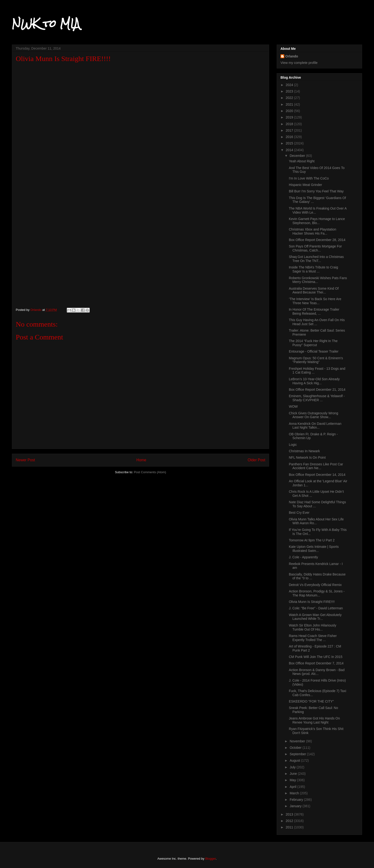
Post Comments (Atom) (150, 472)
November (298, 741)
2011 (290, 827)
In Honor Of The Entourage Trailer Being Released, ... (314, 311)
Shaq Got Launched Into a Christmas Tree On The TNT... (316, 259)
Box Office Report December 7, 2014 (316, 663)
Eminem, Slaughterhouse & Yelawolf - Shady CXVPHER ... (317, 398)
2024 (290, 85)
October (296, 748)
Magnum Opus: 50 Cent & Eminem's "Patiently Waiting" (316, 360)
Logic (293, 445)
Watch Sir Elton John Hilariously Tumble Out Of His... (313, 627)
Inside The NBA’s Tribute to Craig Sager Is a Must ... (313, 269)
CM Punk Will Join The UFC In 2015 (316, 657)
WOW (293, 406)
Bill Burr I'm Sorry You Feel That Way (316, 191)
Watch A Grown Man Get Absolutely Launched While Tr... (315, 617)
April (293, 787)
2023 (290, 91)
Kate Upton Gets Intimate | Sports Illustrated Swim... (314, 549)
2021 (290, 104)
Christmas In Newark (304, 451)
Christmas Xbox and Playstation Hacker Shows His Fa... (312, 231)
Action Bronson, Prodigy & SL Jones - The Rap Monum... (317, 593)
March (295, 793)
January (296, 806)
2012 (290, 821)
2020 (290, 111)
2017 (290, 130)
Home (141, 460)
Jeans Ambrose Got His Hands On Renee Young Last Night (314, 720)
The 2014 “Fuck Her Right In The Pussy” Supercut (313, 343)
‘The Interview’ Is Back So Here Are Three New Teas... (315, 301)
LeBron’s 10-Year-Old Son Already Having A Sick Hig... (314, 381)
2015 (290, 143)
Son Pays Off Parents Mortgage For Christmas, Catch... (315, 248)
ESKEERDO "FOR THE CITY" (311, 701)
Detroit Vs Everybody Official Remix (315, 585)
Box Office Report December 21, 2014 (317, 390)
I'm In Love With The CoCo (309, 178)
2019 (290, 117)
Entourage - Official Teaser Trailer (314, 351)
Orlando (292, 56)
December (298, 156)
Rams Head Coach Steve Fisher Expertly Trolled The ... (313, 638)
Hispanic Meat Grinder (305, 185)
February (297, 800)
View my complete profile (299, 63)
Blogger (210, 859)
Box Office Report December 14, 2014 (317, 475)
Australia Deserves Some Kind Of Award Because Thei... (314, 290)
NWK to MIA (46, 24)
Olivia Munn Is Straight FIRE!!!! (312, 602)
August (295, 760)
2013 (290, 814)
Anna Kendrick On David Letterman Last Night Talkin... (315, 426)
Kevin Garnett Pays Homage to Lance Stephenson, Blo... (317, 221)
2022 (290, 98)
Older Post (256, 460)
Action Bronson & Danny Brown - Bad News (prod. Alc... (317, 672)
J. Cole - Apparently (303, 557)
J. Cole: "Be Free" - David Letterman (316, 608)
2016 (290, 137)
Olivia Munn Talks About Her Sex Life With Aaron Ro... (316, 521)
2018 (290, 124)
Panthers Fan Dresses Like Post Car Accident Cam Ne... (316, 466)
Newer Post (25, 460)
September (298, 754)
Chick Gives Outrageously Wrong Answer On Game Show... (314, 415)
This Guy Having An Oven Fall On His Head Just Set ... (317, 322)
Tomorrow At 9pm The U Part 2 (312, 540)
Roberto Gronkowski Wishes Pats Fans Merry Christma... (318, 280)
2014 (290, 150)
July (293, 767)
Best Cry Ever (299, 513)
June (294, 774)
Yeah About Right (302, 161)
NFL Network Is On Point (307, 457)
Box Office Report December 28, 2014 (317, 240)
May (293, 780)
